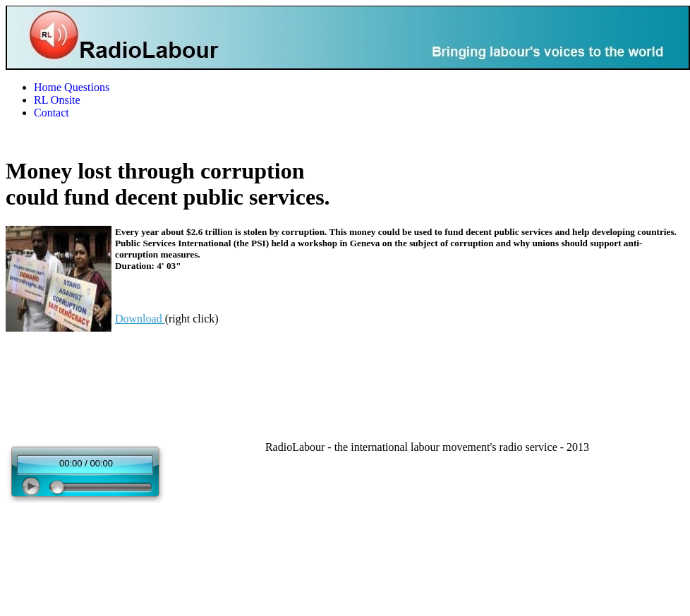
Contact (52, 113)
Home (48, 87)
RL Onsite (57, 100)
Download (140, 319)
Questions (87, 87)
